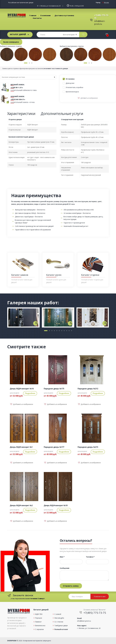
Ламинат (38, 622)
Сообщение (65, 568)
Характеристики (21, 114)
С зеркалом (39, 629)
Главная (33, 15)
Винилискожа (40, 626)
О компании (45, 15)
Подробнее (30, 393)
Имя (62, 557)
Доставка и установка (64, 15)
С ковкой (58, 614)
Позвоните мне (100, 596)
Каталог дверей (18, 34)
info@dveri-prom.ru (84, 621)
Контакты (37, 18)
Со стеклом (59, 622)
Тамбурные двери (61, 626)
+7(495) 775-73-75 (95, 613)
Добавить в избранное (89, 98)
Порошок (39, 618)
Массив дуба (59, 618)
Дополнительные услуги (62, 114)
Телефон (90, 557)
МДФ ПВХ (39, 614)
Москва (106, 3)
